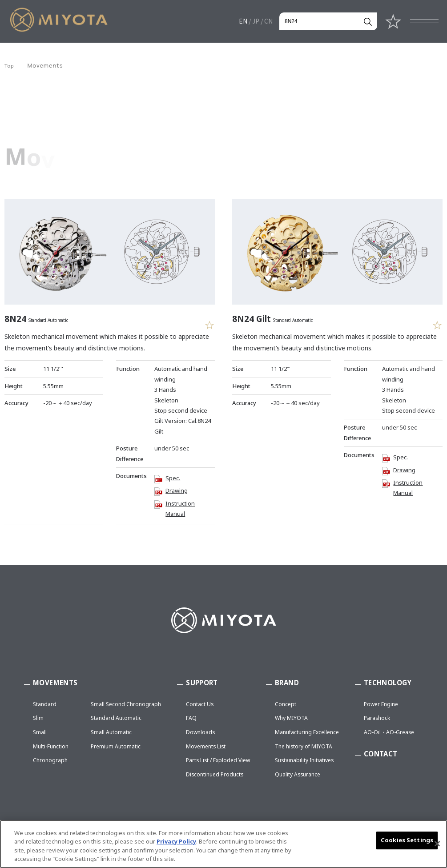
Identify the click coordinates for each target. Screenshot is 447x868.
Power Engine (381, 704)
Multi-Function (51, 746)
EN (243, 21)
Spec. (173, 477)
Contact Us (200, 704)
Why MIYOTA (291, 718)
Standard (45, 704)
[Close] (437, 847)
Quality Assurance (298, 774)
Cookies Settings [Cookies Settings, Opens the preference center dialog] (407, 843)
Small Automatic (111, 732)
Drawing (177, 489)
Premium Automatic (116, 746)
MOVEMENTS (55, 683)
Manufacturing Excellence (307, 732)
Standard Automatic (116, 718)
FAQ (191, 718)
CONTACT (381, 754)
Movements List (206, 746)
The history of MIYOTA (304, 746)
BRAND (287, 683)
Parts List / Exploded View (218, 761)
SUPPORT (202, 683)
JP (256, 21)
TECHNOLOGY (388, 683)
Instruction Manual (180, 507)
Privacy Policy (176, 844)
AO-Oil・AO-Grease (389, 732)
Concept (286, 704)
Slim (38, 718)
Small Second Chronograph (126, 704)
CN (268, 21)
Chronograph (50, 761)
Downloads (200, 732)
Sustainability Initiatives (304, 761)
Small (40, 732)
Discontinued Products (215, 774)
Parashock (377, 718)
